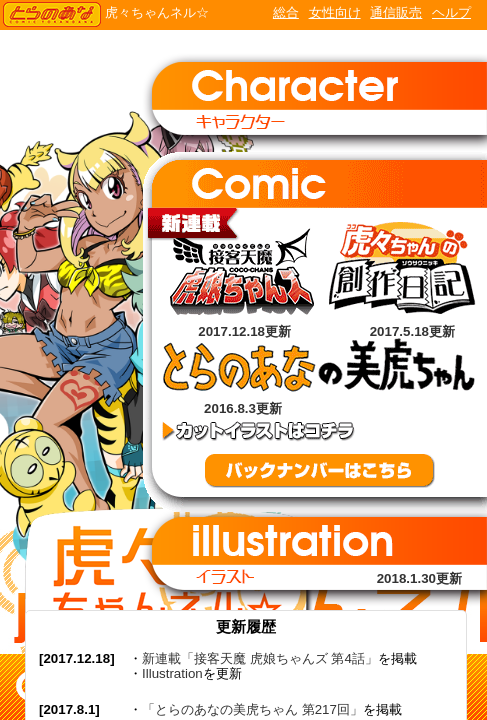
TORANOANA (52, 15)
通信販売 (396, 12)
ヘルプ (451, 12)
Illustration (172, 673)
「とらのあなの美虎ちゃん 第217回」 (252, 709)
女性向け (335, 12)
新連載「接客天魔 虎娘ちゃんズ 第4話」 (260, 658)
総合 (286, 12)
